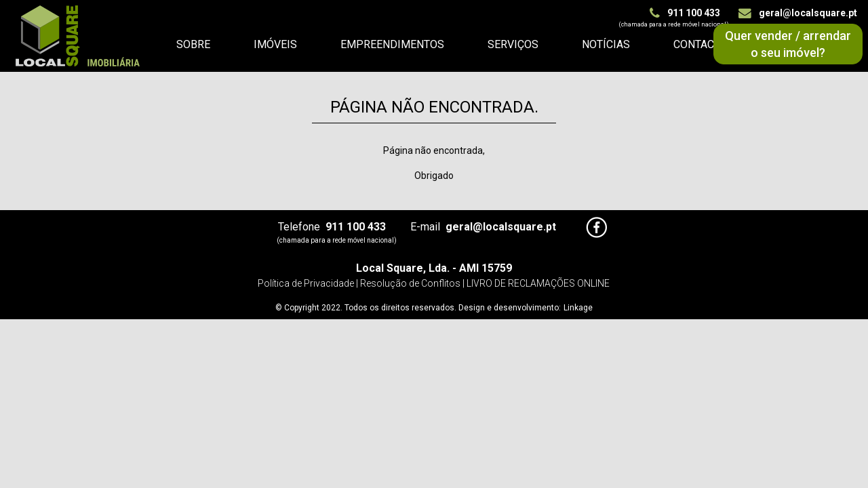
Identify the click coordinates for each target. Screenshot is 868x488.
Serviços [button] (513, 44)
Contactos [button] (704, 44)
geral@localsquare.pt (798, 13)
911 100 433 (685, 13)
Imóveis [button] (275, 44)
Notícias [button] (606, 44)
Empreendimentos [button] (392, 44)
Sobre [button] (193, 44)
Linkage (578, 308)
